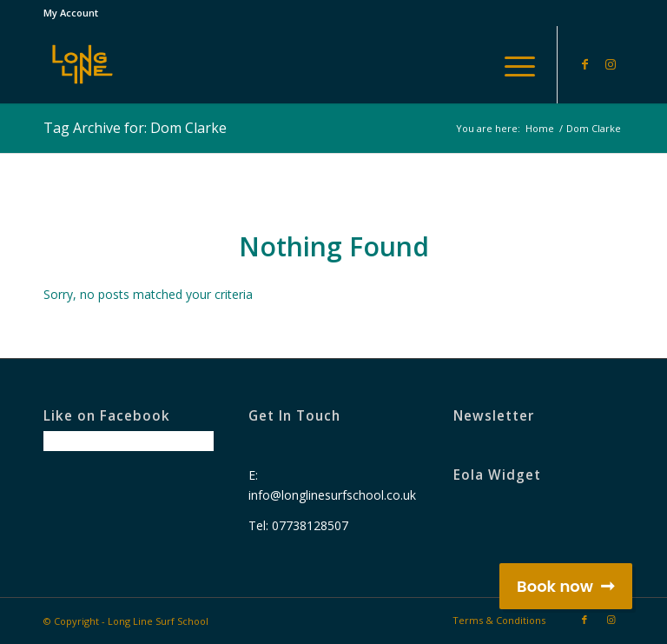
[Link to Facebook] (584, 64)
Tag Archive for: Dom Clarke (135, 128)
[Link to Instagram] (611, 64)
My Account (71, 13)
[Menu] (511, 64)
